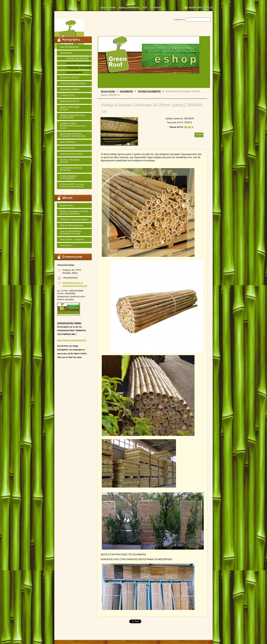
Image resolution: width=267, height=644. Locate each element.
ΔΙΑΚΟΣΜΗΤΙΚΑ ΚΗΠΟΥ (71, 154)
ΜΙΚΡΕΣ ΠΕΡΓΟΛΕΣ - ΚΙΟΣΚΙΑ (70, 108)
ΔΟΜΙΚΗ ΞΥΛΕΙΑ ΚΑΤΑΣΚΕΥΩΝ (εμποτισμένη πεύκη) (73, 126)
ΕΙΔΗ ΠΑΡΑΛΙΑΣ (68, 142)
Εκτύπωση (156, 8)
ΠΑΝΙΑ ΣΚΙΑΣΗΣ (68, 148)
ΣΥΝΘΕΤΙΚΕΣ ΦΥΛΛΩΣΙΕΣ (79, 68)
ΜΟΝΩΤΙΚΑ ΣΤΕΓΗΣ (70, 101)
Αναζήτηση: (179, 20)
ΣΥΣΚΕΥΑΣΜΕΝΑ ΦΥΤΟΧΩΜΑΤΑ (68, 177)
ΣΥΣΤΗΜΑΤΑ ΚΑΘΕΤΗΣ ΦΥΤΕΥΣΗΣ (71, 169)
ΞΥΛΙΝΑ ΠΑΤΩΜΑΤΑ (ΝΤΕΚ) (73, 84)
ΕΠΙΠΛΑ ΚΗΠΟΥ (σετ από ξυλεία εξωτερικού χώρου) (72, 185)
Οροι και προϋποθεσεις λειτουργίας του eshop (71, 232)
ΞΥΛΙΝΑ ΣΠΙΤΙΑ (67, 95)
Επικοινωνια (66, 245)
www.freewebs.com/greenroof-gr (72, 340)
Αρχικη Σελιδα (108, 91)
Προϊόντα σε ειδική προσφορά (74, 219)
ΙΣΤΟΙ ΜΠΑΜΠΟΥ (75, 72)
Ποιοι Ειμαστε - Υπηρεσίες (72, 239)
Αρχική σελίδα (108, 8)
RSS (145, 8)
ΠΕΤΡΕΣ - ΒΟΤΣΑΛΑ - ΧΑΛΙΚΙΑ (70, 161)
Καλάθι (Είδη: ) (201, 8)
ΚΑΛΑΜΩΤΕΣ (127, 91)
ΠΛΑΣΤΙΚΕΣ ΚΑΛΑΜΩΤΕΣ (79, 63)
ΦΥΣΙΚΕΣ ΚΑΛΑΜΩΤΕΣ (149, 91)
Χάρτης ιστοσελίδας (129, 8)
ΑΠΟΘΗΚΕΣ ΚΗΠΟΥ (70, 89)
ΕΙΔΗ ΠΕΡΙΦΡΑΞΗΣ (69, 47)
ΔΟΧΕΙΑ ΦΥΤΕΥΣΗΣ (70, 78)
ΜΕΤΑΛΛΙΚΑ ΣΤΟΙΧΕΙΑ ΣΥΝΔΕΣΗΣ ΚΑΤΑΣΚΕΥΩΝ (72, 135)
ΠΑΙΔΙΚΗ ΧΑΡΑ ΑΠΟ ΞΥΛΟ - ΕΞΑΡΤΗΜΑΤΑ (73, 116)
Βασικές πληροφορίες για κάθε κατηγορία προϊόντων (74, 212)
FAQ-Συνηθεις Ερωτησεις (72, 225)
